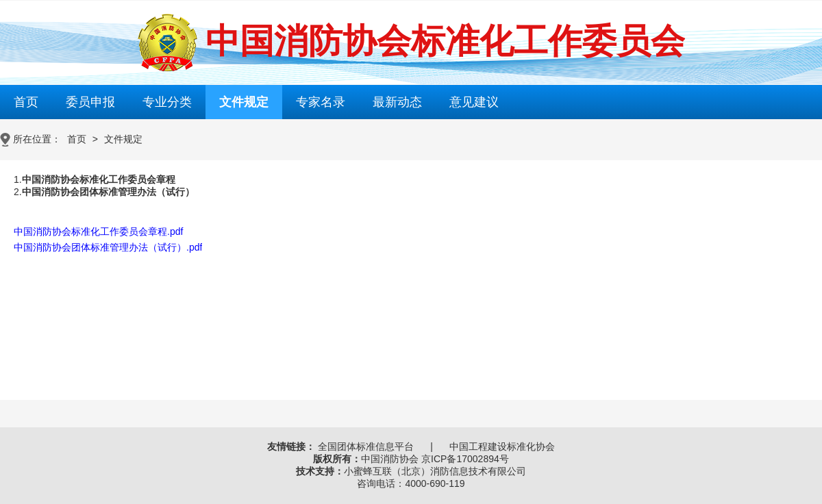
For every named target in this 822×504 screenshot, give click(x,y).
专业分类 (167, 102)
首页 (26, 102)
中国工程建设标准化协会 (502, 446)
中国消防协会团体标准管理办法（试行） (108, 192)
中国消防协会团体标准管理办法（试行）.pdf (108, 247)
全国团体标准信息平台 (366, 446)
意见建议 (474, 102)
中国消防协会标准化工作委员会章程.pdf (98, 231)
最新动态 (397, 102)
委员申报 (90, 102)
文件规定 (244, 102)
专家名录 (321, 102)
